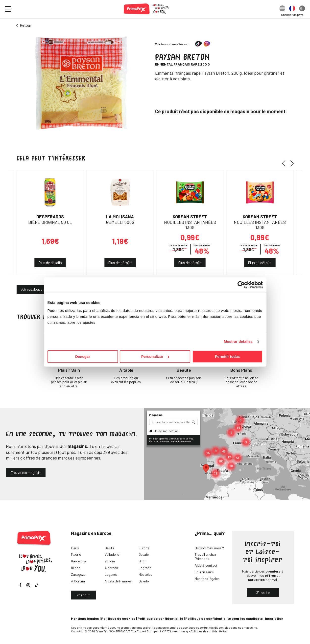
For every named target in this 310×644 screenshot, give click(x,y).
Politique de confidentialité (160, 618)
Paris (75, 548)
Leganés (111, 574)
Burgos (144, 548)
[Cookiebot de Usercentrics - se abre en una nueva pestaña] (241, 285)
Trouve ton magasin (26, 472)
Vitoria (110, 561)
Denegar (83, 356)
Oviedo (144, 581)
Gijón (142, 561)
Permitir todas (227, 356)
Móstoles (145, 574)
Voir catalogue (31, 289)
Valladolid (112, 554)
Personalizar (155, 356)
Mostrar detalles (238, 341)
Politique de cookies (118, 618)
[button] (285, 163)
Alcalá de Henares (118, 581)
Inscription (274, 618)
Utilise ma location (164, 431)
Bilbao (76, 568)
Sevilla (110, 548)
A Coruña (78, 581)
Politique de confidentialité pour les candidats (224, 618)
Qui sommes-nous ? (209, 548)
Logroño (145, 568)
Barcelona (79, 561)
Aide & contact (206, 565)
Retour (25, 25)
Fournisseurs (204, 572)
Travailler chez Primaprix (205, 556)
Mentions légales (207, 579)
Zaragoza (78, 574)
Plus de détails (50, 263)
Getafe (144, 554)
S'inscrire (263, 592)
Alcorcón (111, 568)
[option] (282, 9)
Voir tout (83, 595)
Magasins (156, 415)
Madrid (76, 554)
